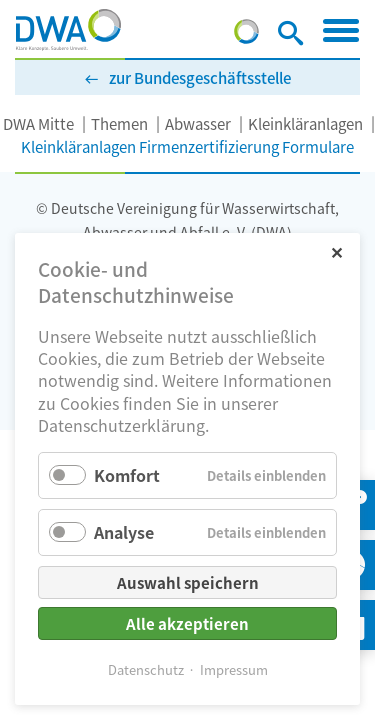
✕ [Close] (336, 251)
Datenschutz (146, 669)
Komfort (127, 475)
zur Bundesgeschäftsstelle (200, 77)
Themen (119, 123)
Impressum (234, 669)
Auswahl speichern (188, 582)
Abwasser (198, 123)
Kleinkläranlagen (305, 123)
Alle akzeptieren (187, 623)
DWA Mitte (38, 123)
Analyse (124, 532)
